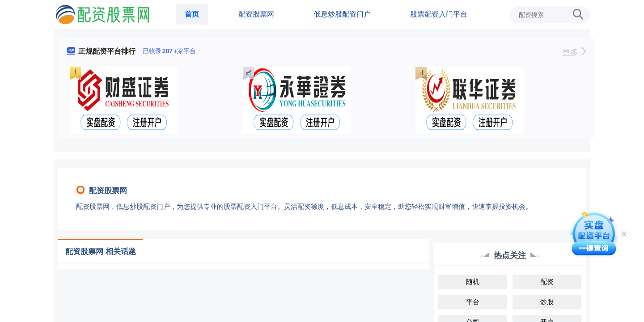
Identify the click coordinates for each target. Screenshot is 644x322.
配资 (547, 282)
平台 (473, 302)
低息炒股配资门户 (342, 14)
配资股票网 (256, 14)
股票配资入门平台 (439, 14)
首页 (192, 14)
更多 (574, 52)
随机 (473, 282)
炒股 (547, 302)
